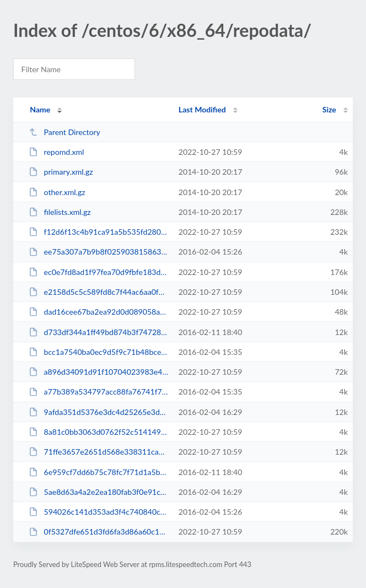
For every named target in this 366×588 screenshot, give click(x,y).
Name (40, 109)
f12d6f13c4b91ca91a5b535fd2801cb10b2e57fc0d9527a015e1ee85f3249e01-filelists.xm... (98, 232)
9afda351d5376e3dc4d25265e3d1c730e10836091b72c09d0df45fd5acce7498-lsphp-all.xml (98, 412)
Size (329, 109)
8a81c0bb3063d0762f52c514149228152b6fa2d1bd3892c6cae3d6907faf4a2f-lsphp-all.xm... (98, 432)
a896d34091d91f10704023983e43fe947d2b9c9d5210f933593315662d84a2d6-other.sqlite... (98, 372)
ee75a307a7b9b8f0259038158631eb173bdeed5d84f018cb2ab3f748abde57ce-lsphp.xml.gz (98, 252)
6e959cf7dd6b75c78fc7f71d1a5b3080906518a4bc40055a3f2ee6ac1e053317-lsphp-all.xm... (98, 472)
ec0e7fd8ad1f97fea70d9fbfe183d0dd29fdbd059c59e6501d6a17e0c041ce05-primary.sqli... (98, 272)
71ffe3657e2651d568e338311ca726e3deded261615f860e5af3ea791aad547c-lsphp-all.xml (98, 452)
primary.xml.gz (61, 172)
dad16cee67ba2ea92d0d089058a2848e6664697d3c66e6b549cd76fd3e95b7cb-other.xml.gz (98, 312)
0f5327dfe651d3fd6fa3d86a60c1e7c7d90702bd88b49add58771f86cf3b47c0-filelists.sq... (98, 532)
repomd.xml (56, 152)
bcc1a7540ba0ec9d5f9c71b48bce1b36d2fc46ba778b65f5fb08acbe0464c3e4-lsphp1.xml (98, 352)
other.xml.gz (57, 192)
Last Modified (202, 109)
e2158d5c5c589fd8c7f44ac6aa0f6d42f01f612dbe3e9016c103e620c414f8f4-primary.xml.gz (98, 292)
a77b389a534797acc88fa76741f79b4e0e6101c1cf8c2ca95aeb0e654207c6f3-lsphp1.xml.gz (98, 392)
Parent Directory (64, 132)
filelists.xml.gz (60, 212)
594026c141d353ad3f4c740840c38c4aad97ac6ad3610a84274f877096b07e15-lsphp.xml (98, 512)
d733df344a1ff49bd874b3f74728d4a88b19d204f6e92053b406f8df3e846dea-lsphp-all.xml (98, 332)
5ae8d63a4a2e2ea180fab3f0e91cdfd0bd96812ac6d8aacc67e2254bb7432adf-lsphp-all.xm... (98, 492)
